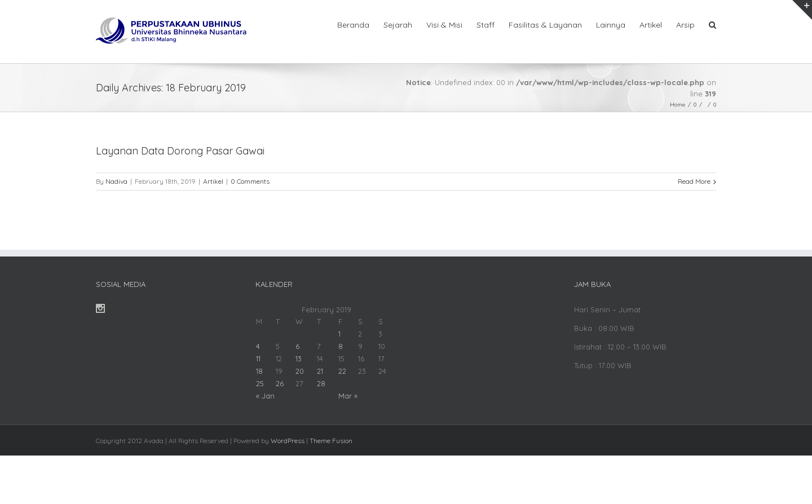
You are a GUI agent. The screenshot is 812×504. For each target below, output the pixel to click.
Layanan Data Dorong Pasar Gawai (180, 151)
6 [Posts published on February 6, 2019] (297, 346)
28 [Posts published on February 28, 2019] (321, 383)
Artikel (213, 181)
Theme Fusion (331, 441)
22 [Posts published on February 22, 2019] (342, 371)
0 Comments (250, 181)
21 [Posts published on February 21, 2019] (320, 371)
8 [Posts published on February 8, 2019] (341, 346)
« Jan (265, 396)
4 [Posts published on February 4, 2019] (258, 346)
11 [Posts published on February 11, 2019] (258, 359)
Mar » (348, 396)
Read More (694, 181)
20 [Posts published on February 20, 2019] (300, 371)
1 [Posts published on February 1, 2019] (339, 334)
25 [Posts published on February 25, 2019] (260, 383)
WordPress (288, 441)
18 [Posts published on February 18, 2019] (259, 371)
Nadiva (116, 181)
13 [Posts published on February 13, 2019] (299, 359)
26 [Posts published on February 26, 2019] (280, 383)
